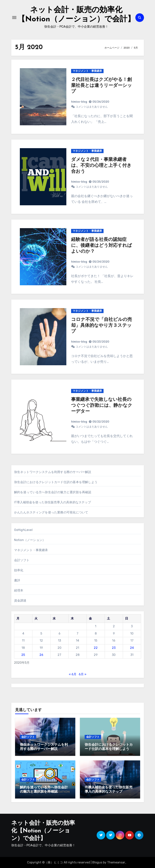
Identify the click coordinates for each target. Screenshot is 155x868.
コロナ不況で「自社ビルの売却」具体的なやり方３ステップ (102, 326)
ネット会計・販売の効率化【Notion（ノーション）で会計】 (43, 831)
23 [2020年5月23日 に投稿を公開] (114, 648)
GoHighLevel (23, 530)
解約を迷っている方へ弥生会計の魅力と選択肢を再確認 (53, 492)
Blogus (97, 862)
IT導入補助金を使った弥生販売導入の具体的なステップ (53, 502)
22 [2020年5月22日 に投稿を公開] (96, 648)
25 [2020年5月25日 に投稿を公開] (23, 655)
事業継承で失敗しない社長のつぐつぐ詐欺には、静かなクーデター (102, 406)
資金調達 (20, 601)
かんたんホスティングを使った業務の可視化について (51, 512)
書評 (17, 580)
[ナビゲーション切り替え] (14, 18)
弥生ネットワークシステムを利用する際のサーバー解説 (53, 472)
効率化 (19, 570)
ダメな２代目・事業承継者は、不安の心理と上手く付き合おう (101, 166)
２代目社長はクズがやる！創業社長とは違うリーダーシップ (102, 86)
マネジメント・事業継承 (87, 71)
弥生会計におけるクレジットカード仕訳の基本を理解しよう (56, 482)
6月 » (83, 674)
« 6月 (73, 674)
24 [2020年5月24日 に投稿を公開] (132, 648)
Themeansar (116, 862)
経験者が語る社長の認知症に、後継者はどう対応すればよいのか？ (102, 246)
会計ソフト (22, 560)
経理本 (19, 590)
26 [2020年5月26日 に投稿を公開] (41, 655)
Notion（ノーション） (30, 540)
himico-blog (79, 102)
